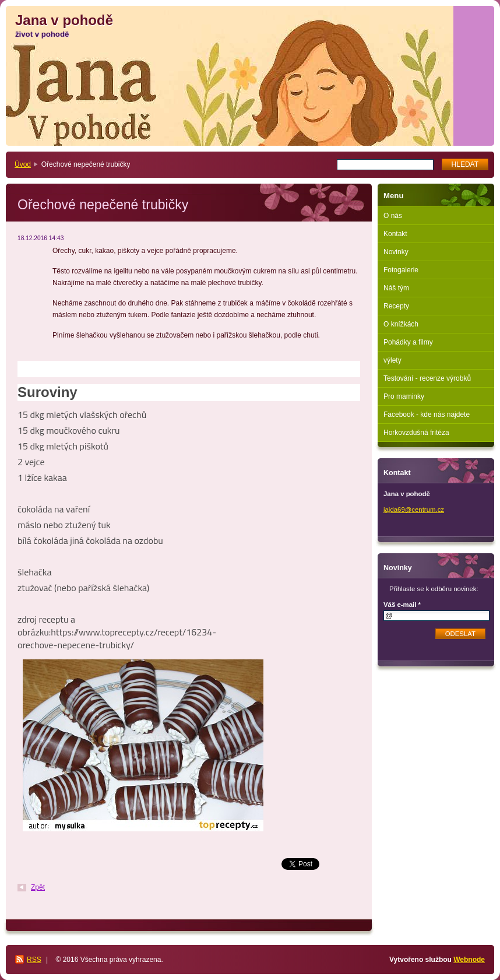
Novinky (396, 252)
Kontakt (395, 234)
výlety (392, 360)
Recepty (396, 306)
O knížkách (401, 324)
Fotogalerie (401, 270)
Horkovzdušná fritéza (416, 433)
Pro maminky (404, 396)
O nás (393, 216)
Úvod (23, 164)
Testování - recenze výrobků (427, 378)
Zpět (38, 887)
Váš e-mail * (402, 605)
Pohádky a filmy (408, 342)
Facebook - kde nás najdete (427, 415)
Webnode (469, 960)
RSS (34, 960)
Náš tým (396, 288)
